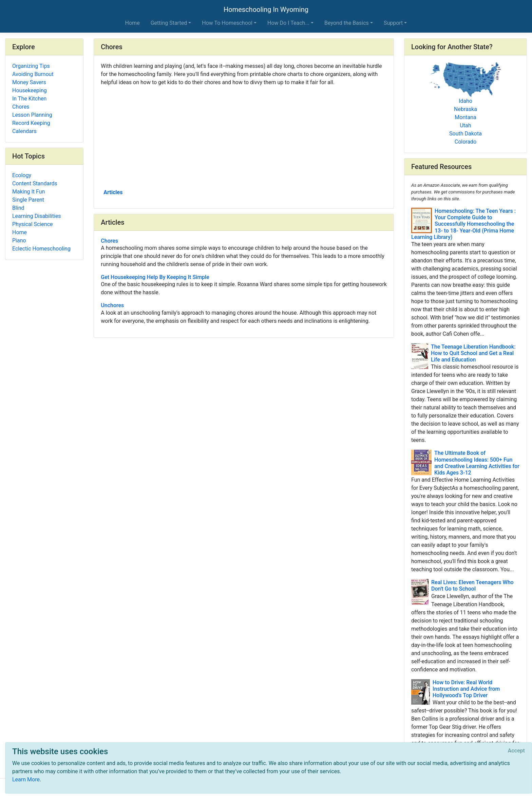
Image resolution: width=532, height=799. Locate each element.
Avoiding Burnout (33, 74)
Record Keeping (31, 123)
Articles (113, 192)
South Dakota (465, 134)
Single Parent (28, 200)
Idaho (465, 101)
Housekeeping (30, 90)
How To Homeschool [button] (227, 23)
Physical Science (33, 224)
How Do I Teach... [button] (288, 23)
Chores (21, 107)
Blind (18, 208)
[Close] (516, 751)
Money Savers (29, 82)
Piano (19, 240)
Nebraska (465, 109)
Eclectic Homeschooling (41, 249)
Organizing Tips (31, 66)
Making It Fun (28, 192)
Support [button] (393, 23)
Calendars (24, 131)
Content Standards (35, 183)
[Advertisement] (244, 137)
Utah (465, 125)
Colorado (466, 142)
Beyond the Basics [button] (347, 23)
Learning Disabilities (37, 216)
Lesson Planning (32, 115)
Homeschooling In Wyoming (266, 10)
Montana (465, 117)
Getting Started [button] (169, 23)
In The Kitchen (29, 99)
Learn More (26, 779)
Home (132, 23)
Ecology (22, 175)
